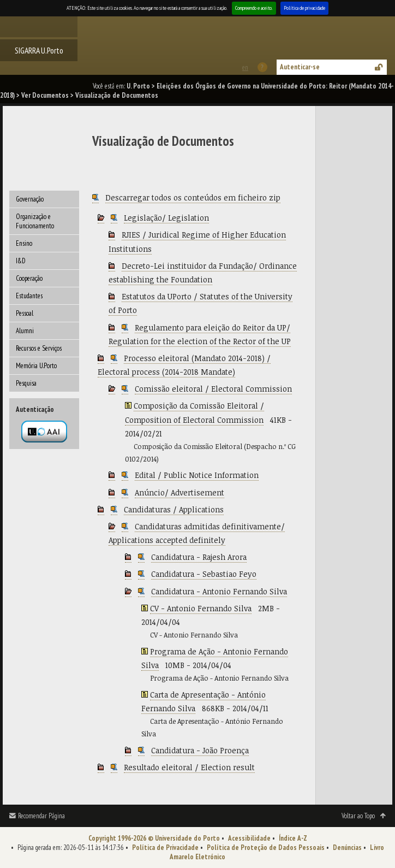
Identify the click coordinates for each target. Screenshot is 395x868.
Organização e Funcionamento (35, 221)
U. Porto (138, 86)
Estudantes (29, 296)
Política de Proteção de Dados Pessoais (266, 848)
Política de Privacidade (165, 848)
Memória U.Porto (36, 366)
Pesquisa (26, 383)
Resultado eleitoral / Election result (189, 767)
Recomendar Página (41, 816)
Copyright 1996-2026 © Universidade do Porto (154, 838)
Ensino (24, 243)
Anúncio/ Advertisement (179, 492)
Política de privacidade (304, 8)
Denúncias (347, 848)
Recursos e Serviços (39, 348)
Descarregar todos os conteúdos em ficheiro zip (193, 197)
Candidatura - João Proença (200, 750)
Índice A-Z (293, 838)
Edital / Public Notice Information (197, 475)
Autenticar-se (300, 67)
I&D (21, 261)
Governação (30, 199)
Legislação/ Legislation (166, 218)
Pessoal (25, 313)
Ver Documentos (45, 95)
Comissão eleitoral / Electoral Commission (213, 389)
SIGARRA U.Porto (39, 50)
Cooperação (29, 278)
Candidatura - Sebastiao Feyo (204, 574)
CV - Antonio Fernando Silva (201, 608)
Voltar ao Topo (358, 816)
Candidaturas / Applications (174, 509)
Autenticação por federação (44, 432)
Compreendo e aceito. (254, 8)
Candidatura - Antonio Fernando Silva (219, 591)
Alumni (25, 331)
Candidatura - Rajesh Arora (199, 557)
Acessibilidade (249, 838)
